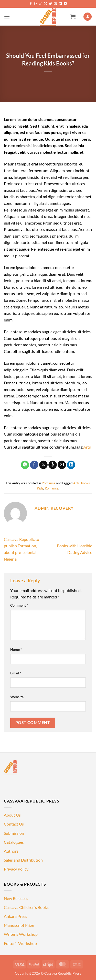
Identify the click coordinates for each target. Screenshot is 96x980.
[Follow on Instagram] (36, 4)
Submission (14, 833)
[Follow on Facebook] (31, 4)
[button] (7, 16)
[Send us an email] (55, 4)
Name (16, 649)
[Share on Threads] (53, 465)
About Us (12, 815)
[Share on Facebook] (34, 465)
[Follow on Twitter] (50, 4)
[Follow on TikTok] (41, 4)
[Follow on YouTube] (65, 4)
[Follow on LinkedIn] (60, 4)
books (86, 483)
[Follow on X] (46, 4)
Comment (19, 605)
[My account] (88, 17)
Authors (11, 851)
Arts (87, 447)
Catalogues (14, 842)
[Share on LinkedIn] (71, 465)
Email (16, 673)
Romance (49, 483)
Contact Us (14, 824)
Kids (40, 488)
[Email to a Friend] (62, 465)
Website (17, 697)
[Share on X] (43, 465)
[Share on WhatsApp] (25, 465)
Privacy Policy (16, 869)
